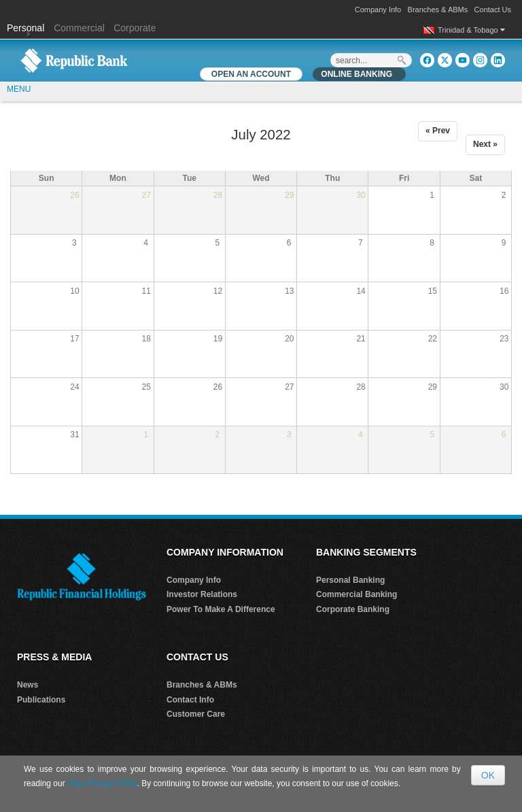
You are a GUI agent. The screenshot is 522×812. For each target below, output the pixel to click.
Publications (41, 700)
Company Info (378, 10)
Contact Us (493, 10)
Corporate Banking (353, 609)
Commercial (79, 28)
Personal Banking (350, 580)
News (28, 685)
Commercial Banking (356, 594)
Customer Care (196, 714)
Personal (27, 28)
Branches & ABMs (438, 10)
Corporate (135, 28)
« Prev (438, 131)
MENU (19, 89)
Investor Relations (202, 594)
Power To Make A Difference (221, 609)
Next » (485, 144)
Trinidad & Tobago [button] (471, 30)
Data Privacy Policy (102, 783)
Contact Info (190, 700)
